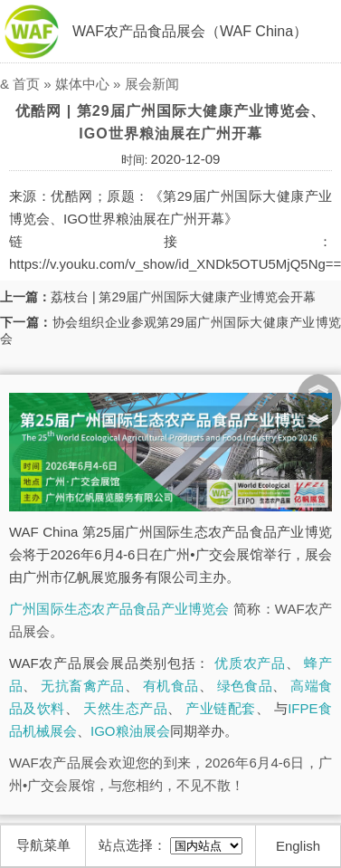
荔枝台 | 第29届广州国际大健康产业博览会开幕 (183, 297)
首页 (26, 84)
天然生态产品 (125, 708)
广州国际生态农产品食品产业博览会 (119, 609)
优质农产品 (250, 663)
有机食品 (171, 686)
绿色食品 (245, 686)
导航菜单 (43, 845)
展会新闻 (152, 84)
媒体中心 (82, 84)
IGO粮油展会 (130, 731)
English (298, 846)
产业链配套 (220, 708)
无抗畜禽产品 (82, 686)
